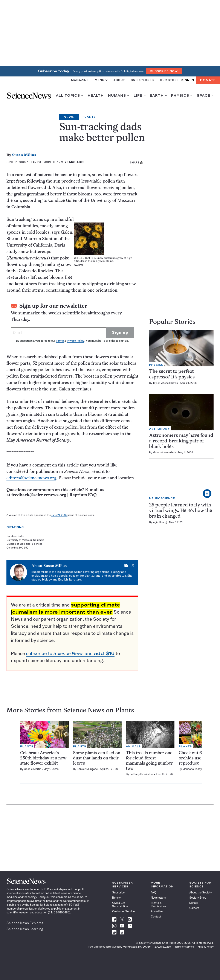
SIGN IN (188, 80)
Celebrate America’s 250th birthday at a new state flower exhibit (43, 758)
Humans (119, 96)
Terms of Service (184, 947)
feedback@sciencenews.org (39, 495)
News (69, 117)
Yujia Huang (160, 522)
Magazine (80, 80)
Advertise (157, 911)
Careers (194, 908)
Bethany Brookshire (141, 774)
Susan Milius (24, 155)
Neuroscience (162, 498)
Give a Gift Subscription (120, 904)
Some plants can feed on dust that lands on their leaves (97, 758)
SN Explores (142, 80)
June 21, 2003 (59, 515)
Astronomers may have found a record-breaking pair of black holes (181, 441)
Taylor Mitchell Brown (165, 383)
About (119, 80)
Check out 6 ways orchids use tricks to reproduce (199, 758)
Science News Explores (25, 923)
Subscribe (118, 892)
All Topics (70, 96)
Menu (101, 80)
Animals (133, 746)
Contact (156, 916)
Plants (89, 117)
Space (205, 96)
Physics (182, 96)
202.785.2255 (163, 947)
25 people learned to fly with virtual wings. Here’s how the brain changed (181, 511)
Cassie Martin (33, 769)
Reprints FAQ (83, 495)
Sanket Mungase (87, 769)
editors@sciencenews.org (31, 478)
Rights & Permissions (158, 904)
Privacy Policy (75, 341)
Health (96, 96)
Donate (208, 80)
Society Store (198, 898)
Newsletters (158, 898)
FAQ (154, 892)
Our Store (169, 80)
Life (140, 96)
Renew (116, 898)
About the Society (200, 892)
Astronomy (160, 429)
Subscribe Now (164, 71)
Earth (158, 96)
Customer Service (123, 911)
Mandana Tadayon (194, 769)
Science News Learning (25, 929)
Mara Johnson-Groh (164, 452)
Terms (60, 341)
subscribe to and (70, 653)
